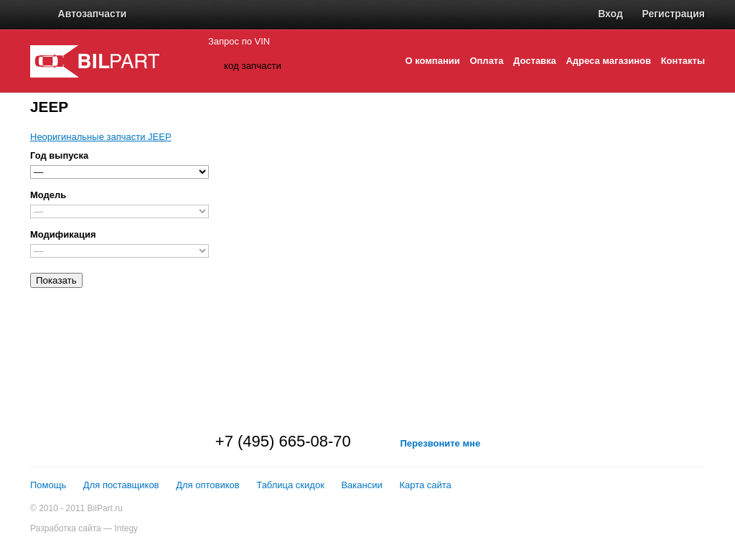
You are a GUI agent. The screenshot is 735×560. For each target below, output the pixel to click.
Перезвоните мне (440, 443)
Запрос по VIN (239, 41)
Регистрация (673, 14)
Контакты (683, 61)
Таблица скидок (290, 485)
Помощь (48, 485)
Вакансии (361, 485)
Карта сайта (425, 485)
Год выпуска (59, 155)
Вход (610, 14)
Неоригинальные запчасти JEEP (101, 137)
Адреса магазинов (608, 61)
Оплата (486, 61)
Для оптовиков (208, 485)
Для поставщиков (121, 485)
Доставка (535, 61)
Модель (48, 195)
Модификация (63, 234)
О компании (432, 61)
